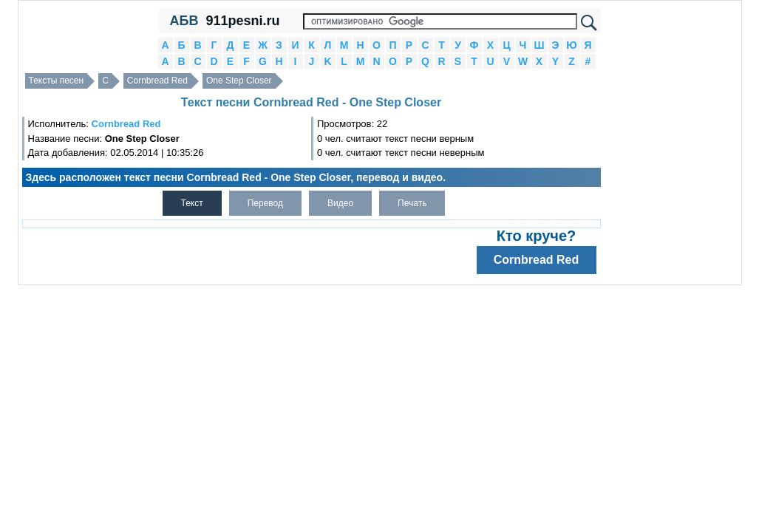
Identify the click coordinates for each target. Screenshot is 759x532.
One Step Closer (239, 81)
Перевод (265, 203)
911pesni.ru (242, 21)
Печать (412, 203)
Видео (340, 203)
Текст (192, 203)
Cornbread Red (157, 81)
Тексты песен (57, 81)
